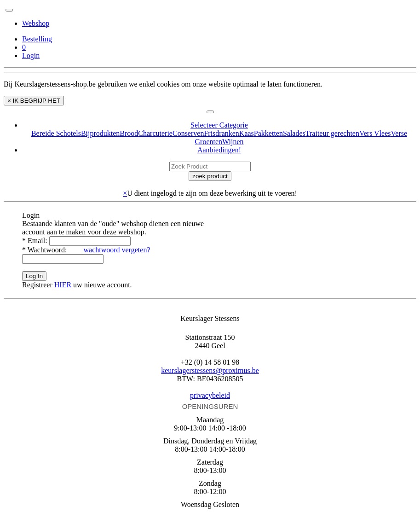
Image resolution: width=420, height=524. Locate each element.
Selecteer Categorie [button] (219, 125)
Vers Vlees (375, 133)
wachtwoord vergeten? (117, 250)
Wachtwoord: (46, 250)
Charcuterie (155, 133)
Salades (294, 133)
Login (31, 55)
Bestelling (37, 39)
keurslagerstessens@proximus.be (210, 370)
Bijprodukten (100, 133)
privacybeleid (210, 395)
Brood (129, 133)
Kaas (247, 133)
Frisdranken (221, 133)
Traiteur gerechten (332, 133)
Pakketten (268, 133)
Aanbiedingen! (219, 150)
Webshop (36, 23)
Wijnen (233, 142)
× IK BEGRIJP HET (34, 101)
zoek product (210, 176)
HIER (63, 285)
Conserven (188, 133)
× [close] (125, 193)
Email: (36, 241)
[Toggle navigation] (9, 10)
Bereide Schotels (56, 133)
